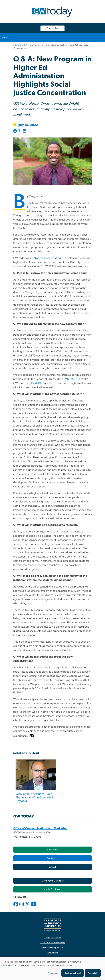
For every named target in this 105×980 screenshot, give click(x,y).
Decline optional (73, 973)
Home (16, 45)
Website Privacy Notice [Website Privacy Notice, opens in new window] (53, 948)
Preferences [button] (53, 973)
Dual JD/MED (32, 383)
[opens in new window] (16, 906)
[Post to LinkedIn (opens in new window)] (25, 131)
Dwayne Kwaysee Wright (49, 258)
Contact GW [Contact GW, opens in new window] (53, 953)
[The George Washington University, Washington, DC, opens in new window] (52, 925)
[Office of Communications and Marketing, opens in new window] (40, 828)
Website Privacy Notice (16, 965)
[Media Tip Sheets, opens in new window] (52, 889)
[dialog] (52, 969)
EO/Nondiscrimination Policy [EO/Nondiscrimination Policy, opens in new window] (52, 942)
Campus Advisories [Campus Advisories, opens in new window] (52, 938)
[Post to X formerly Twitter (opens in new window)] (20, 131)
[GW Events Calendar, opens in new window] (52, 881)
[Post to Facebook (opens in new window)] (15, 131)
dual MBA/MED (68, 379)
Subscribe (52, 28)
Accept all (93, 973)
